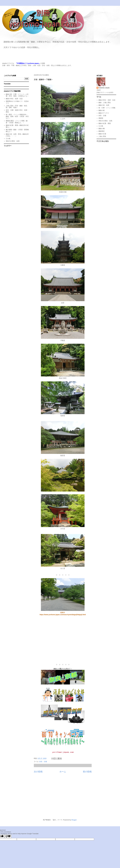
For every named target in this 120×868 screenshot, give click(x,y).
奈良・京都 (43, 762)
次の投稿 (38, 772)
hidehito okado (104, 88)
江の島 (8, 139)
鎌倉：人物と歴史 (105, 103)
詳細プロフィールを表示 (105, 92)
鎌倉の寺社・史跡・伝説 (14, 99)
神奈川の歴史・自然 (13, 141)
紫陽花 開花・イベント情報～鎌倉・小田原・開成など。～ (17, 122)
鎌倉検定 (102, 131)
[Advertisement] (63, 640)
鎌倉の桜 (102, 110)
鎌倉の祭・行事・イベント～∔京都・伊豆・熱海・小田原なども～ (17, 95)
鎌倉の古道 (102, 134)
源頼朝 (101, 118)
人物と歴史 (102, 136)
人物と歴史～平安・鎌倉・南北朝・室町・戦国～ (16, 107)
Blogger (74, 820)
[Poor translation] (8, 836)
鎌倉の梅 (102, 129)
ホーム (63, 772)
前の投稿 (87, 772)
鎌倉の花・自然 (104, 105)
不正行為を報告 (103, 141)
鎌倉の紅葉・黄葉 (105, 123)
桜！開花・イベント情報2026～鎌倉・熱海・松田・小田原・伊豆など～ (17, 116)
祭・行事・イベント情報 (107, 108)
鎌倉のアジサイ (104, 113)
